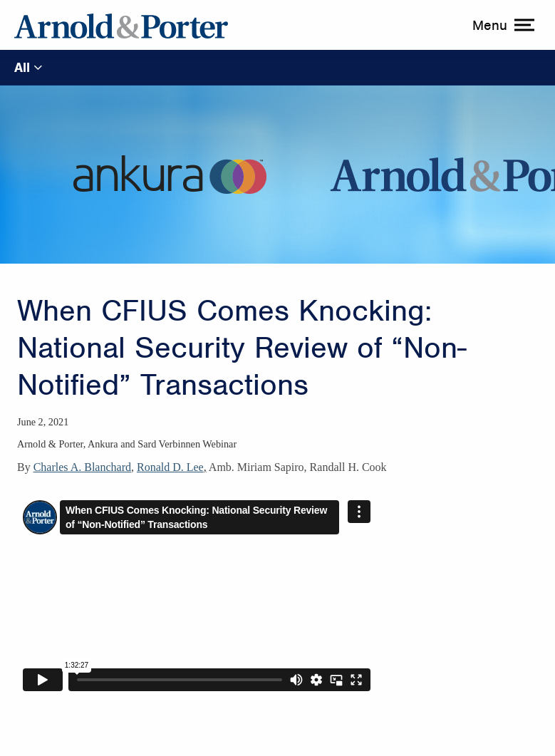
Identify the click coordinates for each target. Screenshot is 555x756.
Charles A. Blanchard (82, 467)
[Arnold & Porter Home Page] (121, 25)
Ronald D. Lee (170, 467)
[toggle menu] (502, 25)
